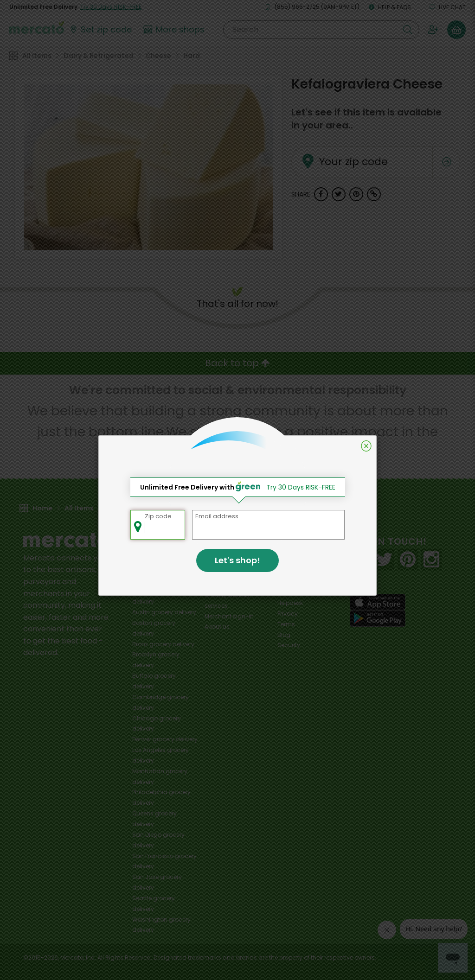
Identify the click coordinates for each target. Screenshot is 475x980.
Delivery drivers (225, 584)
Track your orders (302, 592)
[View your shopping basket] (456, 30)
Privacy (288, 614)
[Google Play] (378, 618)
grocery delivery (164, 612)
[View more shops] (175, 30)
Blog (284, 635)
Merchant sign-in (229, 616)
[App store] (378, 602)
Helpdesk (290, 603)
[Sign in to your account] (433, 30)
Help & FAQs (390, 7)
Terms (286, 624)
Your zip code (341, 151)
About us (217, 627)
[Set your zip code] (100, 30)
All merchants (224, 553)
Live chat (448, 7)
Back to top (237, 363)
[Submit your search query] (408, 30)
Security (289, 645)
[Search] (321, 30)
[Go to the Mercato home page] (37, 27)
